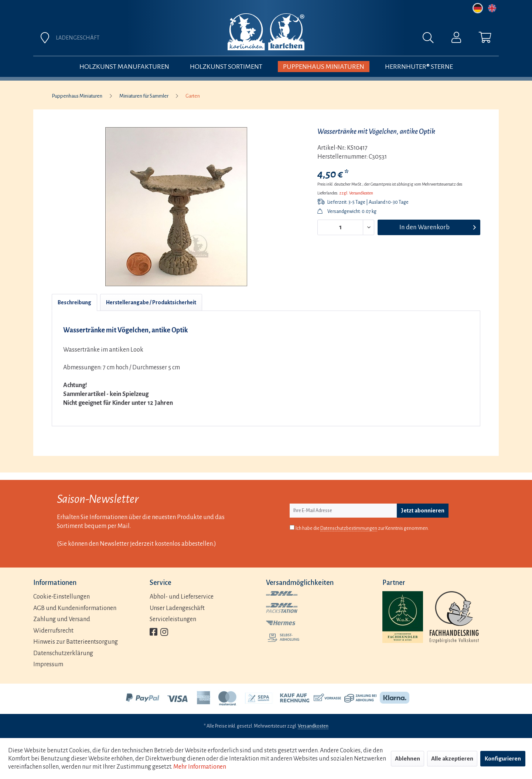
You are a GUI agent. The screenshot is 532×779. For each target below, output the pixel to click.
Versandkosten (313, 726)
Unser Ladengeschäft (177, 608)
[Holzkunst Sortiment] (226, 67)
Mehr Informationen (200, 767)
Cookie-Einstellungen (62, 597)
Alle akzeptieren (452, 758)
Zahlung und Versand (62, 619)
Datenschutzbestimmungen (349, 528)
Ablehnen (407, 758)
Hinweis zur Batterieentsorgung (76, 642)
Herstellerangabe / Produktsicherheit (151, 302)
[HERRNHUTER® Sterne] (419, 67)
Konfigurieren (503, 758)
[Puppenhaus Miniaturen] (324, 67)
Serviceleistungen (173, 619)
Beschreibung (74, 302)
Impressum (48, 664)
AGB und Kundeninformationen (75, 608)
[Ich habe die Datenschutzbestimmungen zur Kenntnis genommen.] (292, 527)
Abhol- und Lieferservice (182, 597)
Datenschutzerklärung (63, 653)
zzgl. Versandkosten (356, 193)
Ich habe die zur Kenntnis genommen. (362, 529)
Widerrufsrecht (53, 631)
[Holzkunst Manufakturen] (124, 67)
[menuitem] (348, 40)
